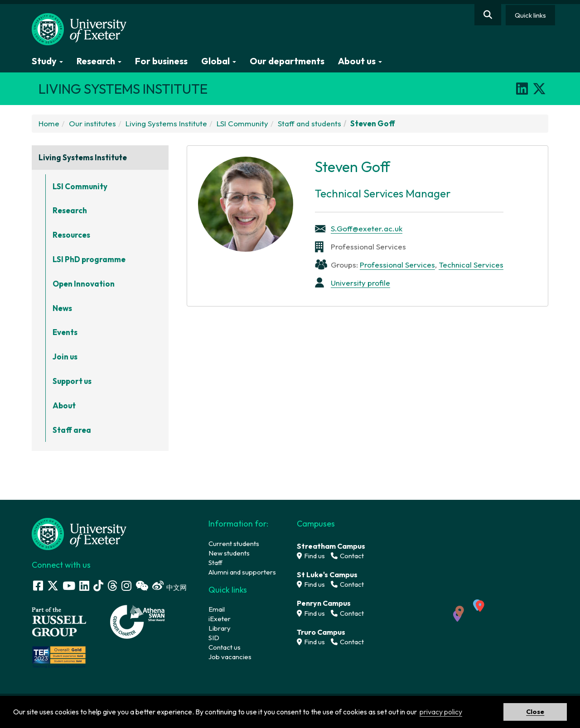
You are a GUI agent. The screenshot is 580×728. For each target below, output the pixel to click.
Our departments (287, 61)
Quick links (530, 15)
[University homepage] (79, 533)
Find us (311, 556)
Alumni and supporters (242, 572)
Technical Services (471, 265)
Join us (65, 357)
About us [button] (360, 61)
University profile (360, 283)
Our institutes (92, 123)
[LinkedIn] (522, 89)
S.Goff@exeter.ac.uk (367, 228)
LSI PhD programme (89, 259)
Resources (71, 235)
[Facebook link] (38, 586)
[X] (539, 89)
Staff (215, 563)
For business (161, 61)
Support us (72, 381)
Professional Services (397, 265)
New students (229, 553)
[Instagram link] (126, 586)
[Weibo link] (158, 586)
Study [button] (47, 61)
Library (220, 628)
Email (217, 609)
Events (65, 332)
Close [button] (535, 712)
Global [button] (219, 61)
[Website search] (488, 15)
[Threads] (112, 586)
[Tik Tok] (98, 586)
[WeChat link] (142, 586)
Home (49, 123)
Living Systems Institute (166, 123)
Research (70, 210)
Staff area (72, 430)
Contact (347, 556)
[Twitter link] (53, 586)
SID (214, 638)
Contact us (225, 647)
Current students (234, 544)
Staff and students (309, 123)
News (62, 308)
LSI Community (242, 123)
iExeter (220, 619)
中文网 (176, 587)
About (64, 405)
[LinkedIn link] (84, 586)
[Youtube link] (69, 586)
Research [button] (99, 61)
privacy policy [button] (441, 712)
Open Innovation (84, 284)
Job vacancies (230, 657)
